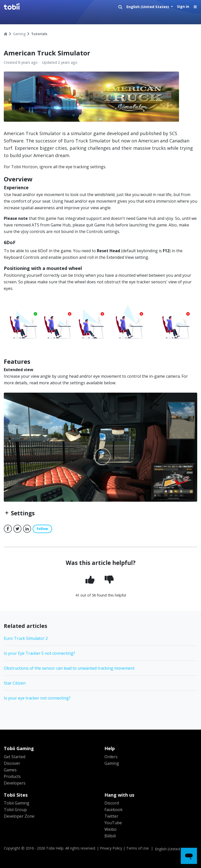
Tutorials (39, 34)
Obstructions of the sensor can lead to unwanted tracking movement (69, 668)
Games (10, 770)
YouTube (113, 823)
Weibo (110, 829)
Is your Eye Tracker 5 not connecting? (39, 653)
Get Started (15, 757)
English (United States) (148, 7)
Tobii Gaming (17, 803)
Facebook (8, 529)
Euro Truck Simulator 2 (26, 638)
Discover (12, 763)
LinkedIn (27, 529)
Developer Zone (19, 816)
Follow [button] (42, 529)
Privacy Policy (111, 848)
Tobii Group (15, 810)
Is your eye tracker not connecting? (37, 698)
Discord (112, 803)
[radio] (91, 580)
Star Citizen (15, 683)
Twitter (17, 529)
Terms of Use (138, 848)
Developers (15, 783)
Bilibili (110, 836)
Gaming (19, 34)
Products (12, 776)
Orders (111, 757)
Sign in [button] (183, 6)
